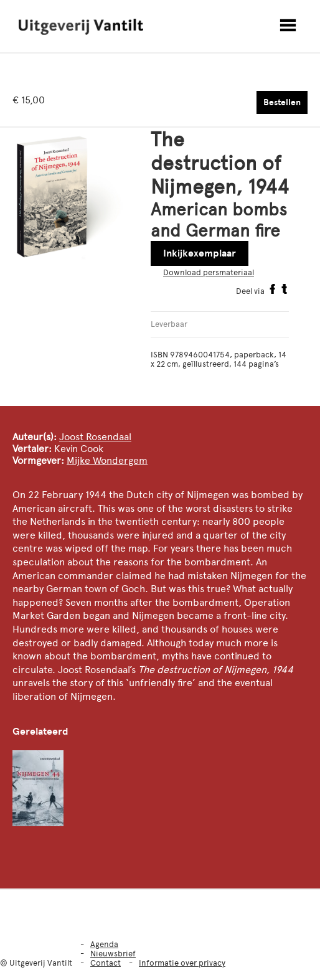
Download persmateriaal (209, 272)
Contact (106, 963)
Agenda (104, 944)
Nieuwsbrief (113, 954)
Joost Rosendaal (95, 437)
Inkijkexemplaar (200, 253)
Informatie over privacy (182, 963)
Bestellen (282, 102)
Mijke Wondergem (107, 460)
